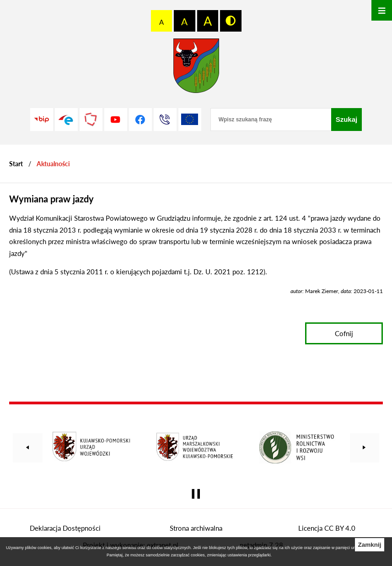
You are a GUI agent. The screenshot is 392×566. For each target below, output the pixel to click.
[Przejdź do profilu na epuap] (66, 120)
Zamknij (369, 545)
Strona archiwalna (196, 528)
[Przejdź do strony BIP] (42, 120)
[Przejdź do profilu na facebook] (140, 120)
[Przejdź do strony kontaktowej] (165, 120)
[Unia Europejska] (190, 120)
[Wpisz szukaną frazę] (271, 120)
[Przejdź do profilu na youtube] (116, 120)
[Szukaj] (347, 120)
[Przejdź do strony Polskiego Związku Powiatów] (91, 120)
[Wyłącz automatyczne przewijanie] (196, 494)
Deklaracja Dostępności (65, 528)
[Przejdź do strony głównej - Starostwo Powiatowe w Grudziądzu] (196, 68)
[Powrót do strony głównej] (16, 164)
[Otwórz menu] (382, 10)
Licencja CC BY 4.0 (327, 528)
